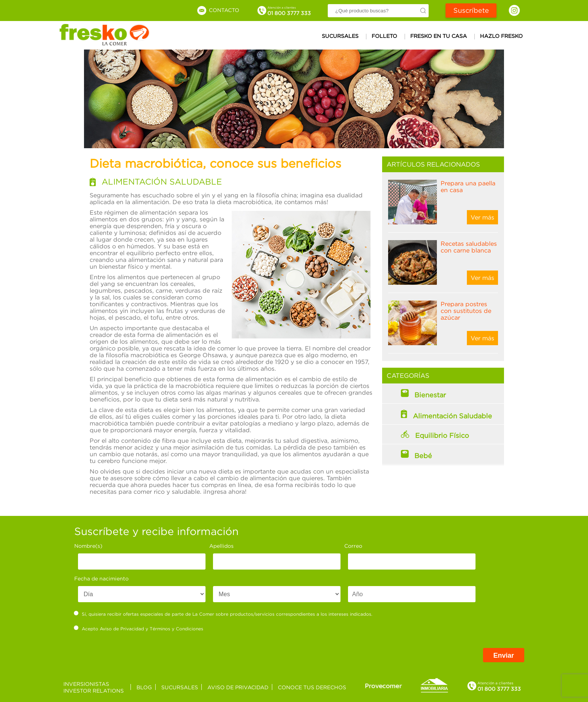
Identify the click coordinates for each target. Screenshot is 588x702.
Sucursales (340, 36)
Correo (353, 546)
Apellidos (221, 546)
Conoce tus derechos (312, 687)
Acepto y (139, 628)
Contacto (218, 10)
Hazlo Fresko (501, 36)
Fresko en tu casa (439, 36)
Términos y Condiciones (176, 629)
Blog (144, 687)
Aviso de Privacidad (122, 629)
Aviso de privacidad (238, 687)
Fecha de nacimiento (101, 578)
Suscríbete (471, 10)
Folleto (384, 36)
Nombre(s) (88, 546)
